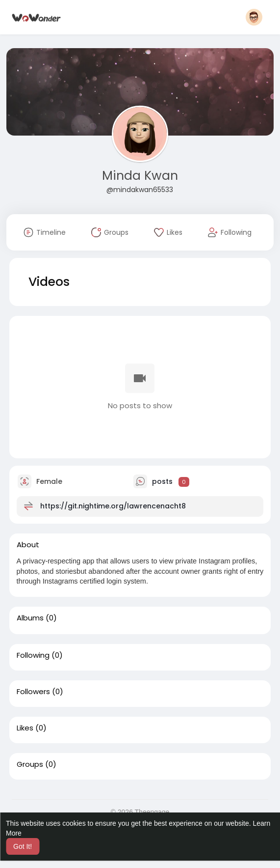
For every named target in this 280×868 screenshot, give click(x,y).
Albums (30, 618)
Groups (30, 764)
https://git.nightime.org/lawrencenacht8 (113, 506)
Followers (33, 692)
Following (33, 655)
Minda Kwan (140, 176)
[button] (254, 17)
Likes (25, 728)
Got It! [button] (23, 846)
